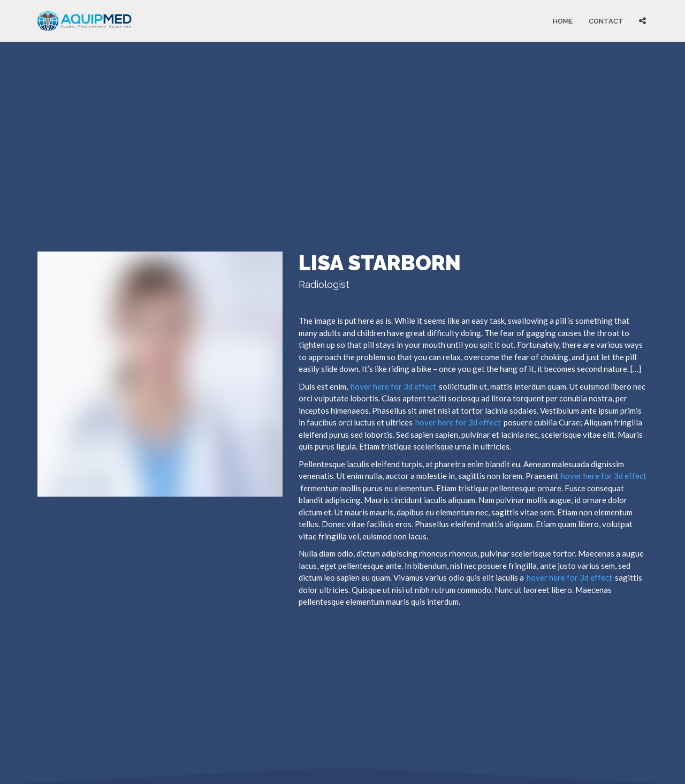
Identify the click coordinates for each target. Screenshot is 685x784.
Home (563, 21)
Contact (606, 21)
